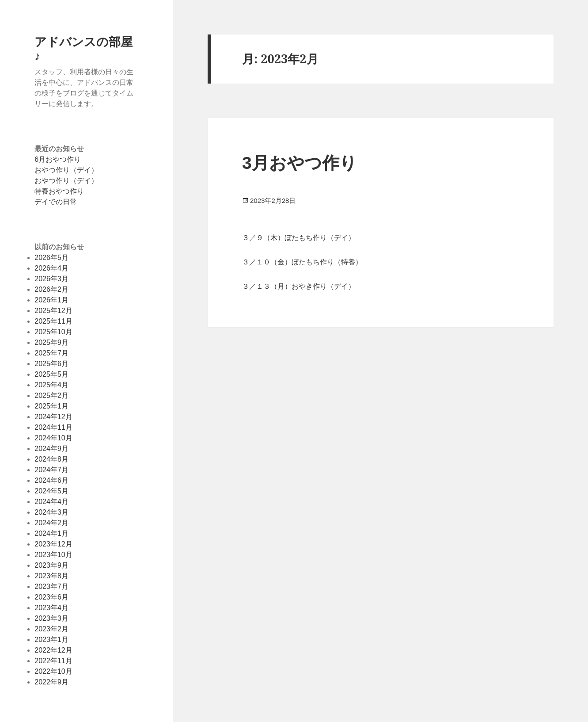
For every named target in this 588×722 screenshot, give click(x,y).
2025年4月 (51, 385)
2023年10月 (53, 555)
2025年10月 (53, 332)
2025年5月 (51, 374)
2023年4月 (51, 608)
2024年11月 (53, 427)
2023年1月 (51, 640)
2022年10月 (53, 671)
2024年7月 (51, 470)
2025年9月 (51, 342)
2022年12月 (53, 650)
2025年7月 (51, 353)
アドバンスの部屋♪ (83, 48)
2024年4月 (51, 502)
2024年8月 (51, 459)
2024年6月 (51, 480)
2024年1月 (51, 533)
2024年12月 (53, 417)
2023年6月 (51, 597)
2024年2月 (51, 523)
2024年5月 (51, 491)
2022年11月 (53, 661)
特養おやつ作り (59, 191)
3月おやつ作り (300, 163)
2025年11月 (53, 321)
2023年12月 (53, 544)
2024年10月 (53, 438)
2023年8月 (51, 576)
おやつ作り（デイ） (66, 170)
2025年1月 (51, 406)
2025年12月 (53, 311)
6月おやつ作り (58, 159)
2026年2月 (51, 289)
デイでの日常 (56, 202)
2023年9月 (51, 565)
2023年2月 (51, 629)
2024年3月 (51, 512)
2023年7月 (51, 586)
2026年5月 (51, 258)
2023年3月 (51, 618)
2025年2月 (51, 395)
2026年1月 (51, 300)
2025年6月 (51, 364)
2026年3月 (51, 279)
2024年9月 (51, 449)
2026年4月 (51, 268)
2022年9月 (51, 682)
